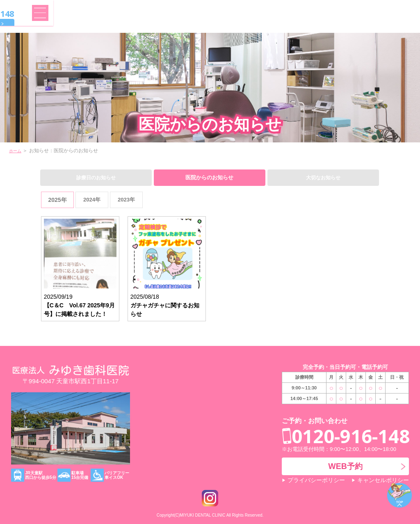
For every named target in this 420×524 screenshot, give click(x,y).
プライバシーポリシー (314, 480)
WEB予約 (353, 24)
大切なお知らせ (323, 177)
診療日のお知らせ (96, 177)
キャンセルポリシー (385, 480)
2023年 (126, 199)
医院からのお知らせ (209, 177)
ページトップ (399, 495)
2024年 (92, 199)
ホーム (16, 151)
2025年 (57, 199)
